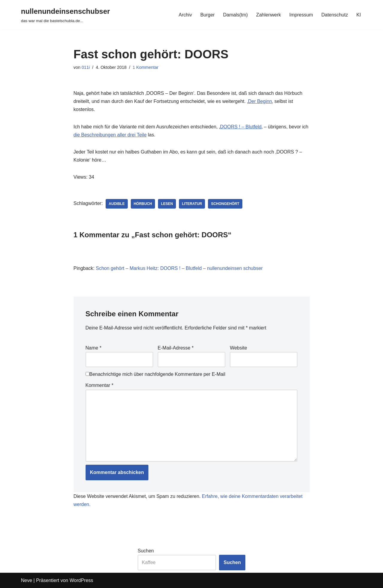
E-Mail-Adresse (176, 348)
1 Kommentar (145, 67)
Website (238, 348)
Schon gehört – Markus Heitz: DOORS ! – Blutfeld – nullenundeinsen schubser (179, 268)
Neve (26, 580)
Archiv (185, 15)
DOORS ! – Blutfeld (241, 127)
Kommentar (99, 385)
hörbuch (143, 204)
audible (117, 204)
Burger (207, 15)
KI (359, 15)
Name (94, 348)
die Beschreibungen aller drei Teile (110, 135)
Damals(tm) (235, 15)
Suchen (146, 551)
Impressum (301, 15)
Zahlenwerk (269, 15)
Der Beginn (260, 101)
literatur (192, 204)
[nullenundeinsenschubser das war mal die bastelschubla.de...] (65, 15)
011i (86, 67)
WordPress (81, 580)
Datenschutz (335, 15)
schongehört (225, 204)
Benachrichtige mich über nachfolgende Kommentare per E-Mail (155, 374)
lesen (167, 204)
